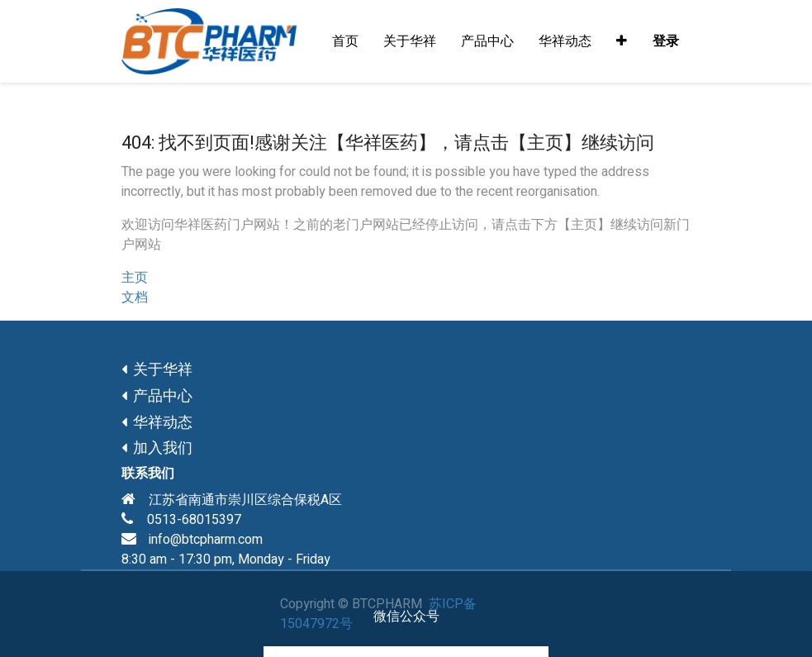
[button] (622, 41)
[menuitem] (345, 41)
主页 (135, 278)
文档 (135, 298)
